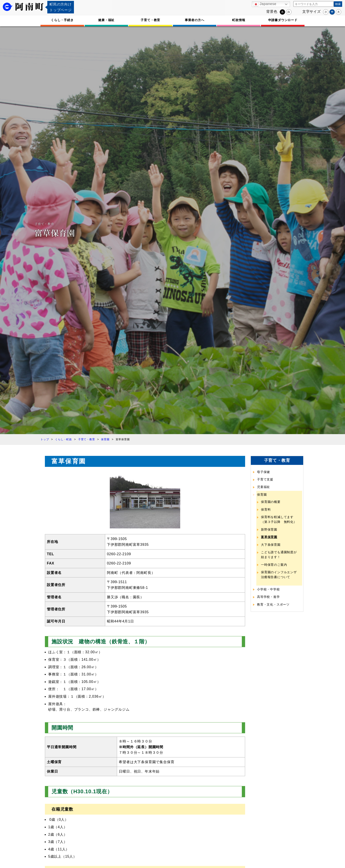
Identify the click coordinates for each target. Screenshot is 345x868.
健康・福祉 (106, 20)
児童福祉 (263, 487)
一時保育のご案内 (274, 565)
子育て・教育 (150, 20)
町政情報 (239, 20)
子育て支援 (265, 479)
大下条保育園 (271, 545)
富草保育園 (269, 537)
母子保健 (263, 472)
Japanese (265, 4)
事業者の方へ (195, 20)
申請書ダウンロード (283, 20)
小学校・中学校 (268, 589)
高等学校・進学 (268, 597)
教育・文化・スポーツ (273, 604)
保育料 (266, 510)
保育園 (262, 495)
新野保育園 (269, 530)
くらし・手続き (62, 20)
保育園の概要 (271, 502)
